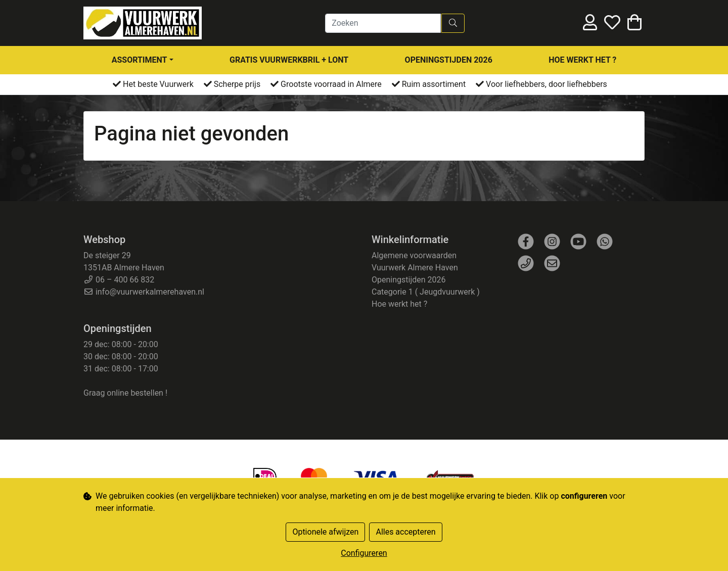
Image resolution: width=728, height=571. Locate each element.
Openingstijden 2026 (449, 60)
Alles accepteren (405, 532)
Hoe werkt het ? (582, 60)
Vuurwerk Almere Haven (415, 268)
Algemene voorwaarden (414, 255)
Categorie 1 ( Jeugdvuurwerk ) (426, 292)
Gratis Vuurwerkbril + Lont (289, 60)
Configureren (364, 553)
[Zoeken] (383, 23)
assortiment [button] (140, 60)
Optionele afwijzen (325, 532)
